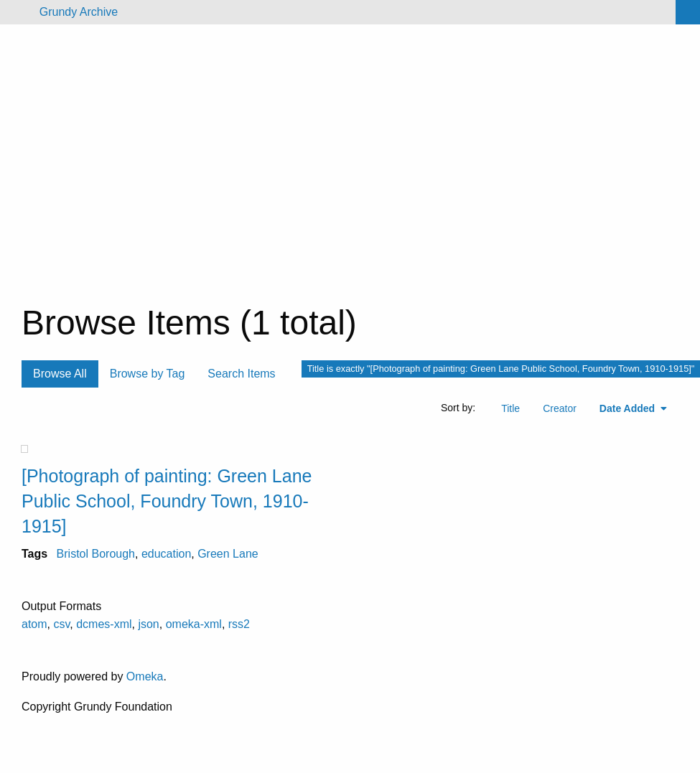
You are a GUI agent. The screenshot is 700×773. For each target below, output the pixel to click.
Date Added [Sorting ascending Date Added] (629, 408)
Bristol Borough (96, 554)
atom (34, 624)
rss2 (239, 624)
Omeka (145, 676)
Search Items (241, 374)
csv (61, 624)
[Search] (688, 12)
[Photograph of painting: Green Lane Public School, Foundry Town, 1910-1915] (167, 501)
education (166, 554)
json (148, 624)
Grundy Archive (79, 12)
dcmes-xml (104, 624)
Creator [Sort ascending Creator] (560, 408)
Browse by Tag (148, 374)
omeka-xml (194, 624)
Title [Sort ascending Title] (510, 408)
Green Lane (228, 554)
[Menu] (17, 12)
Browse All (60, 374)
